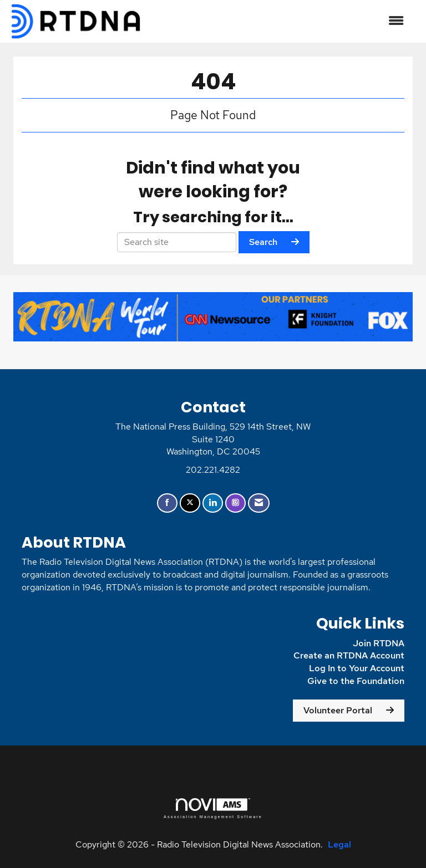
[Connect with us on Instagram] (235, 503)
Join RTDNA (379, 643)
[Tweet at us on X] (190, 503)
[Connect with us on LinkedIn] (213, 503)
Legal (339, 844)
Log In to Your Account (357, 668)
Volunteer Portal (338, 710)
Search (263, 242)
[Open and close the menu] (279, 21)
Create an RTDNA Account (349, 655)
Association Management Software (213, 808)
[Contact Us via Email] (259, 503)
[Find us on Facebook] (167, 503)
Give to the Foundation (356, 681)
